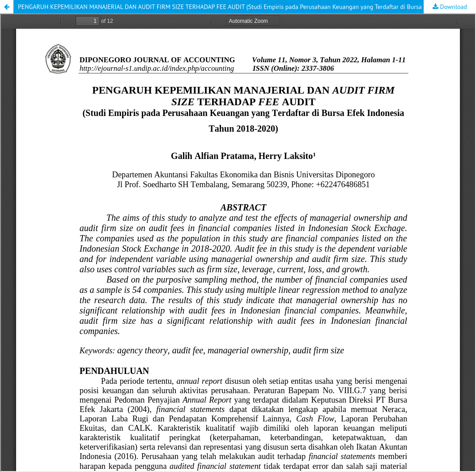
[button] (7, 7)
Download (453, 7)
